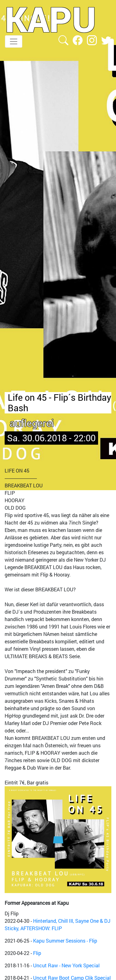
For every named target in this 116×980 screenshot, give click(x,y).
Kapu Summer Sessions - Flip (65, 941)
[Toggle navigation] (14, 41)
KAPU (51, 19)
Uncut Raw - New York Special (66, 965)
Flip (37, 953)
